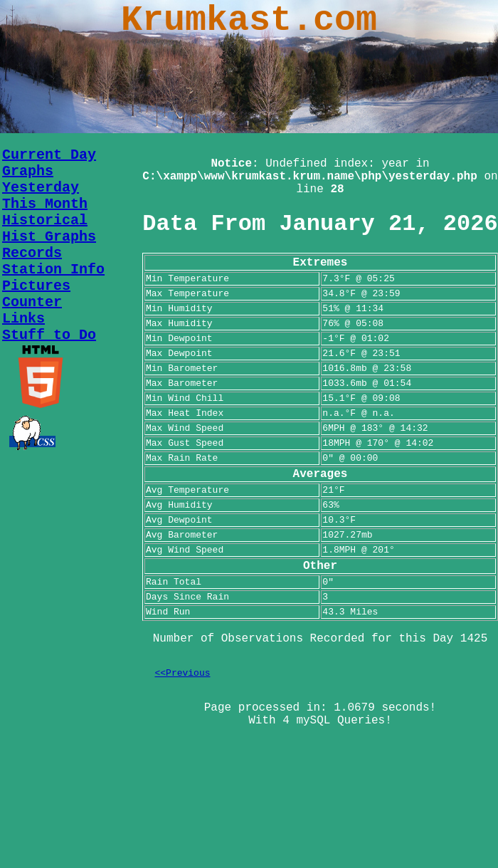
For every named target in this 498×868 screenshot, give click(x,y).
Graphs (28, 171)
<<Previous (183, 673)
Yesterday (41, 188)
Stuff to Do (49, 335)
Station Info (53, 270)
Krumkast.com (249, 20)
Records (32, 253)
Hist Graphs (49, 237)
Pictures (36, 286)
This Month (45, 204)
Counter (32, 302)
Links (23, 319)
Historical (45, 220)
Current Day (49, 155)
